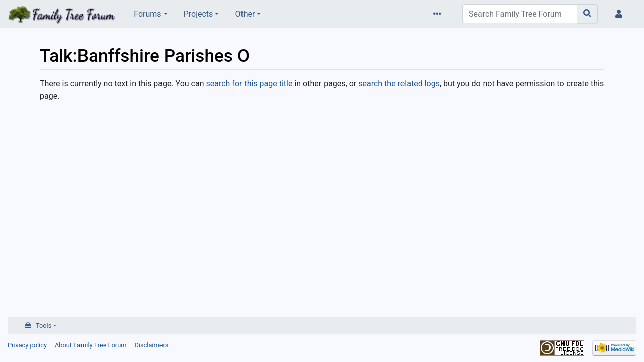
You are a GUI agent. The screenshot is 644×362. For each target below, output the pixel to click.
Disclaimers (151, 345)
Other (245, 14)
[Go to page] (587, 14)
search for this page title (249, 84)
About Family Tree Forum (91, 345)
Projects (198, 14)
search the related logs (399, 84)
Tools (44, 326)
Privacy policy (27, 345)
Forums (147, 14)
